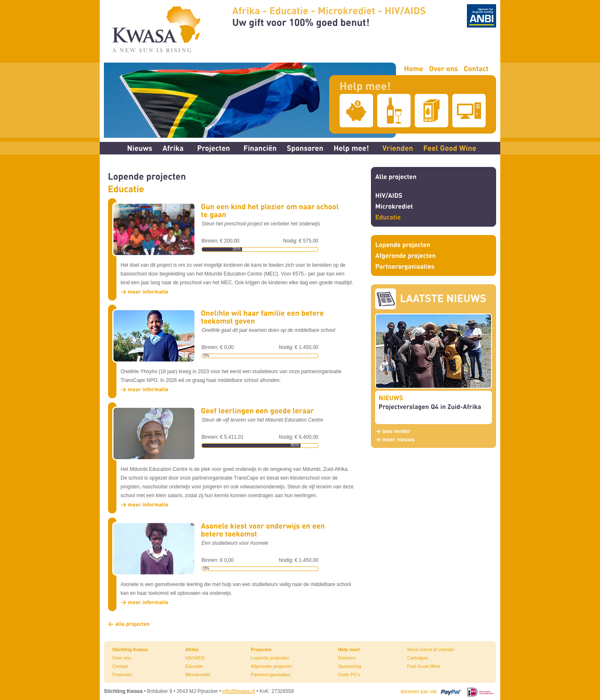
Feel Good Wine (424, 666)
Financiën (122, 675)
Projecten (261, 649)
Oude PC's (349, 675)
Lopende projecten (270, 658)
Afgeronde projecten (271, 666)
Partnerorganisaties (271, 675)
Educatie (194, 666)
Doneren (347, 658)
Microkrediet (198, 675)
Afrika (192, 649)
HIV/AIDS (195, 658)
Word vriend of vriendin (431, 649)
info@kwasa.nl (239, 691)
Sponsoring (350, 666)
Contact (120, 666)
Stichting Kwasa (130, 649)
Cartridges (418, 658)
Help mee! (349, 649)
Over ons (122, 658)
